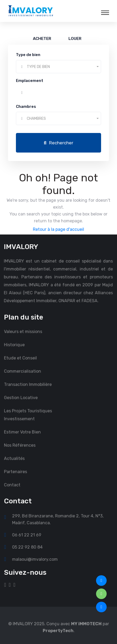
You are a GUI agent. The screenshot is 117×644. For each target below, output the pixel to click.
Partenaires (16, 477)
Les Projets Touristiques (28, 416)
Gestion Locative (21, 403)
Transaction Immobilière (28, 390)
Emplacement (30, 81)
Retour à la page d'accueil (59, 229)
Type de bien (28, 55)
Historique (14, 350)
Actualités (14, 464)
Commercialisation (23, 376)
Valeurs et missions (23, 337)
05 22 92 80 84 (32, 547)
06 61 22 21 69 (32, 535)
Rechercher (58, 143)
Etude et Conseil (20, 363)
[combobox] (59, 67)
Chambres (26, 107)
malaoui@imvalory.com (40, 559)
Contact (12, 490)
